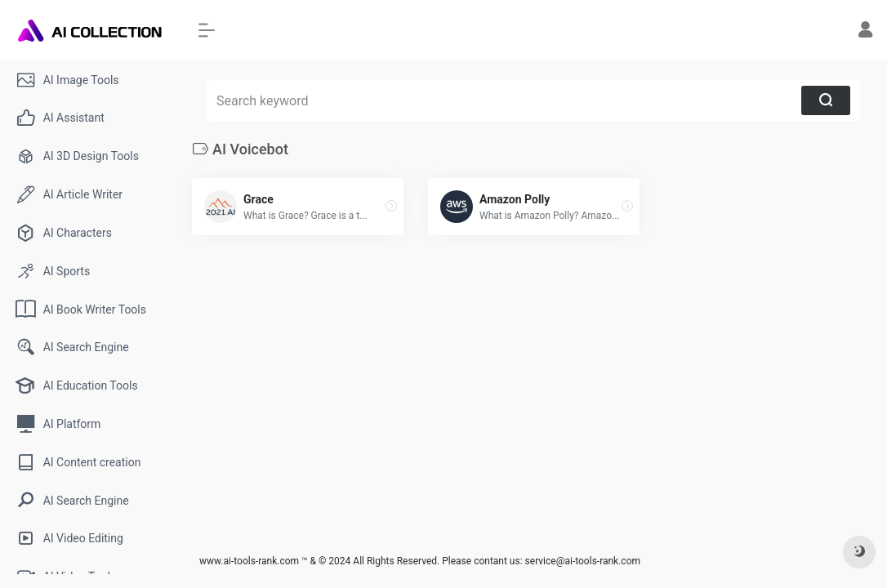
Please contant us (481, 561)
